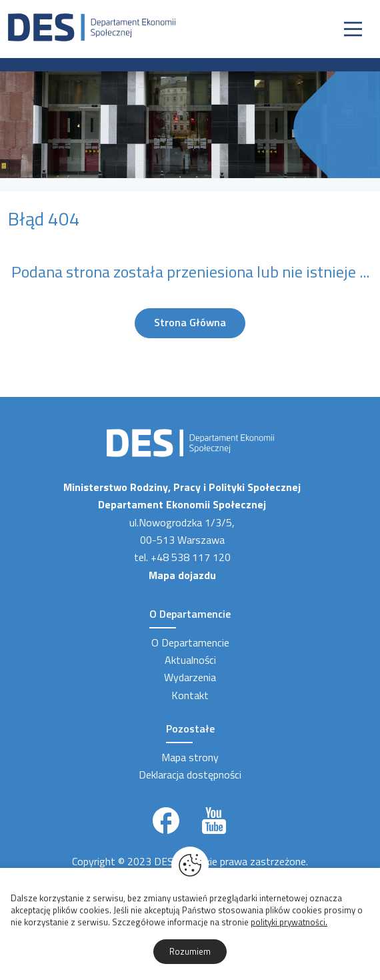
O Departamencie (190, 642)
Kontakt (190, 695)
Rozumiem (190, 951)
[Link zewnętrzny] (166, 821)
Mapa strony (190, 757)
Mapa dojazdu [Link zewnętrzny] (182, 575)
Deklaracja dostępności (190, 775)
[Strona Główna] (92, 26)
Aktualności (190, 660)
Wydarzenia (190, 677)
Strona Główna (190, 322)
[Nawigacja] (353, 29)
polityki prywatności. (289, 922)
